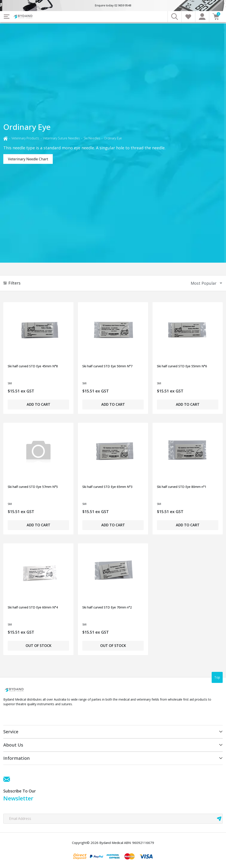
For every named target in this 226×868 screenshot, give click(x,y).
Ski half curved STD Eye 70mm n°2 (107, 607)
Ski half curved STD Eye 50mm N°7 (107, 366)
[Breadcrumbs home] (6, 138)
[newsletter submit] (219, 819)
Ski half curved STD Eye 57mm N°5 (33, 487)
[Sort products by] (205, 283)
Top (217, 677)
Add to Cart (39, 404)
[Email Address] (113, 819)
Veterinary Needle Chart (28, 159)
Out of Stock (39, 646)
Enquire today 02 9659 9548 (113, 5)
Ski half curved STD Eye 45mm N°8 (33, 366)
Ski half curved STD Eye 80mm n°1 (182, 487)
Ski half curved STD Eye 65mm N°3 (107, 487)
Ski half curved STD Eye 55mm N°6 (182, 366)
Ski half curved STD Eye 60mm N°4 (33, 607)
